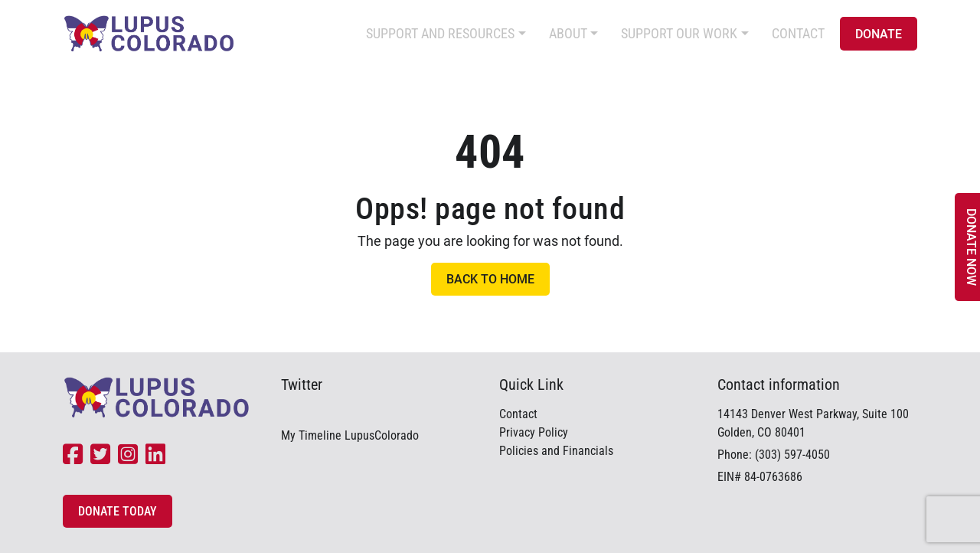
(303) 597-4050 (792, 455)
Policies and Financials (556, 451)
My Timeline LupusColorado (350, 435)
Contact (798, 33)
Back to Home (490, 279)
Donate (879, 34)
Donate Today (118, 511)
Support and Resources (440, 33)
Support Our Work (679, 33)
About (568, 33)
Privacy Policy (534, 432)
